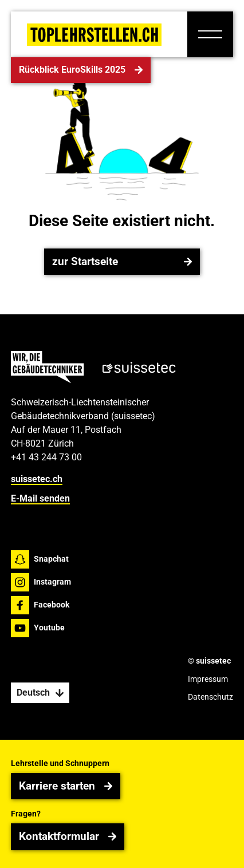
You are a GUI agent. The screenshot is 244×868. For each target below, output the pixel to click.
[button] (210, 34)
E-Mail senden (40, 498)
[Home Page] (94, 34)
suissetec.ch (37, 479)
